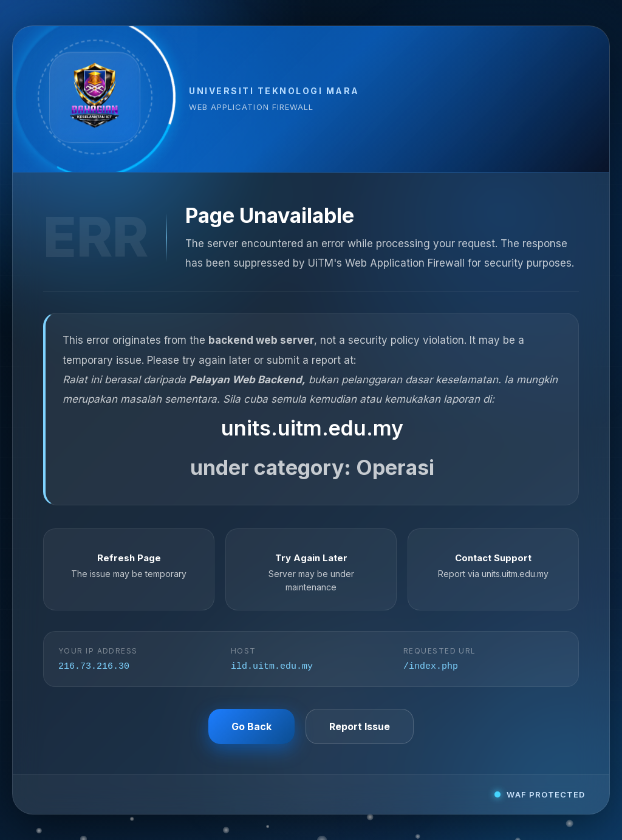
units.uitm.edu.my (312, 427)
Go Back (251, 728)
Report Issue (360, 728)
